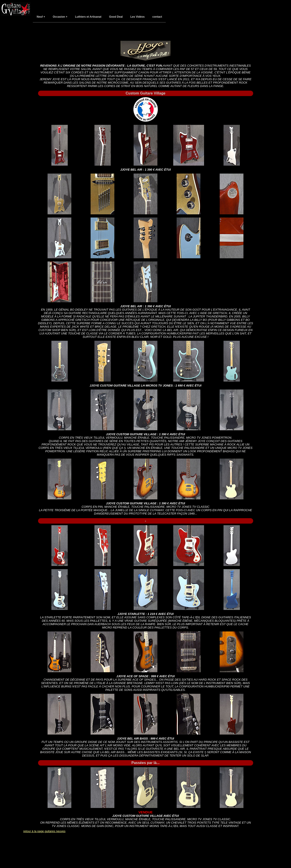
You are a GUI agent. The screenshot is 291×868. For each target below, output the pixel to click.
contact (157, 17)
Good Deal (116, 17)
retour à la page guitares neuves (44, 831)
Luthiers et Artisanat (88, 17)
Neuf (40, 17)
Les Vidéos (138, 17)
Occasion (59, 17)
